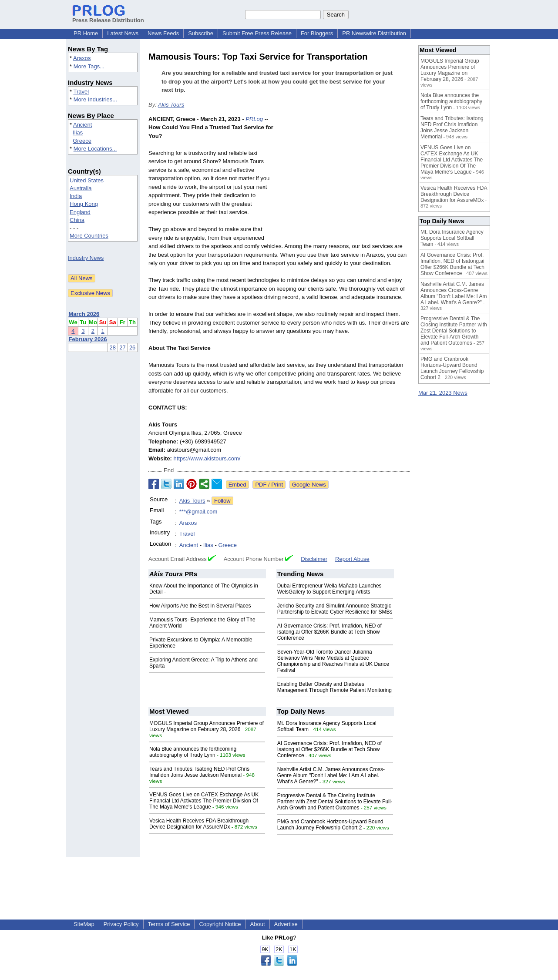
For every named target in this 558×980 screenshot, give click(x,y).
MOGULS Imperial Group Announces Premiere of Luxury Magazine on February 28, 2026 (207, 726)
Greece (82, 141)
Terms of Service (169, 924)
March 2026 (84, 314)
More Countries (89, 236)
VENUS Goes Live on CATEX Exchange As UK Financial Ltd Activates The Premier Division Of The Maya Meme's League (204, 801)
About (258, 924)
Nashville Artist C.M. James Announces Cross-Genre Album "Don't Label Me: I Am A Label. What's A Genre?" (331, 775)
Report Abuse (352, 559)
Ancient (82, 125)
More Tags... (89, 66)
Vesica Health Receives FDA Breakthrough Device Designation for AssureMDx (199, 824)
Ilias (78, 133)
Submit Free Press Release (257, 33)
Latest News (123, 33)
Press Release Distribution (108, 17)
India (76, 196)
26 (132, 347)
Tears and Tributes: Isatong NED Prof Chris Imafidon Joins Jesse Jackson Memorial (199, 772)
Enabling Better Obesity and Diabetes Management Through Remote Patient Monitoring (334, 687)
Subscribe (201, 33)
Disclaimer (314, 559)
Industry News (86, 258)
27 (122, 347)
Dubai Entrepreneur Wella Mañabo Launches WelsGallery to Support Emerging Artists (329, 589)
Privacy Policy (121, 924)
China (77, 220)
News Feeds (163, 33)
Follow (222, 501)
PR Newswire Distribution (374, 33)
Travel (81, 92)
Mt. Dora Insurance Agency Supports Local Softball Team (452, 238)
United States (87, 180)
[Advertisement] (344, 179)
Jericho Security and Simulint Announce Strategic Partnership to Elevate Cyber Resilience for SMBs (335, 609)
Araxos (82, 58)
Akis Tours (171, 105)
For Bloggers (317, 33)
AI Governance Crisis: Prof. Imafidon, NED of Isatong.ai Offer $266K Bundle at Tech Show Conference (329, 632)
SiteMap (84, 924)
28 (113, 347)
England (80, 212)
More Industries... (95, 99)
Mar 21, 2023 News (443, 393)
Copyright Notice (220, 924)
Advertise (286, 924)
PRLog (254, 119)
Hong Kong (84, 204)
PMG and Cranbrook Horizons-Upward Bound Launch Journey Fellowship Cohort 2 (330, 825)
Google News (309, 485)
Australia (81, 188)
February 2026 (88, 339)
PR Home (86, 33)
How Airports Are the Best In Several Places (200, 606)
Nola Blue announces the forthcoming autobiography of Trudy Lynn (193, 752)
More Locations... (95, 149)
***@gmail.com (198, 512)
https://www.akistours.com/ (207, 458)
